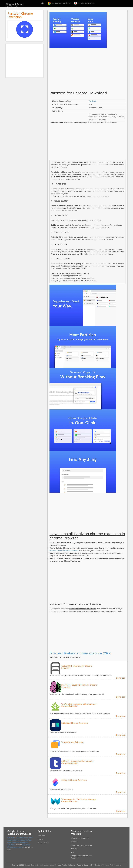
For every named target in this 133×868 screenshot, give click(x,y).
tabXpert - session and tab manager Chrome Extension (77, 762)
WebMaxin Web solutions (111, 865)
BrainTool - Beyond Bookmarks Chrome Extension (79, 686)
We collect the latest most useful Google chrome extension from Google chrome (20, 840)
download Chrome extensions (19, 846)
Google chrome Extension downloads (39, 865)
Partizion (93, 101)
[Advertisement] (24, 61)
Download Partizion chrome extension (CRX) (80, 653)
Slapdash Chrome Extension (74, 780)
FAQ (72, 852)
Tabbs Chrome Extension (73, 742)
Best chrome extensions (80, 838)
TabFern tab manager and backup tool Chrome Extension (79, 705)
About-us (41, 836)
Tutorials (74, 842)
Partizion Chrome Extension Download (64, 551)
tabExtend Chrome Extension (74, 723)
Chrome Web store (84, 3)
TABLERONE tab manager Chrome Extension (77, 667)
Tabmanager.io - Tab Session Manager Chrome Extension (79, 800)
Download (121, 678)
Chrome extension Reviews (81, 845)
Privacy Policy (43, 843)
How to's (74, 849)
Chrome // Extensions (59, 3)
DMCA (40, 839)
